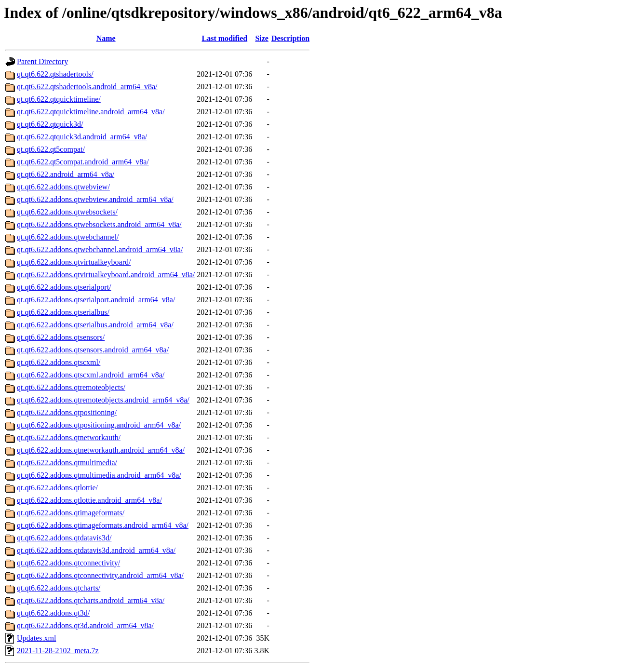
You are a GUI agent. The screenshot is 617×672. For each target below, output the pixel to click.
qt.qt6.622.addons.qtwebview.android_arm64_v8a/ (95, 199)
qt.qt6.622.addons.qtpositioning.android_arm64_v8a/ (99, 425)
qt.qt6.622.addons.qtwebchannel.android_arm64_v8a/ (100, 249)
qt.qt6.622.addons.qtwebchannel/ (68, 237)
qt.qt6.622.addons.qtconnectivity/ (68, 563)
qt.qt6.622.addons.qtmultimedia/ (67, 463)
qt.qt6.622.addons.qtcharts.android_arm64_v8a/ (91, 600)
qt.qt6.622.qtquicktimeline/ (59, 99)
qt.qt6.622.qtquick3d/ (50, 124)
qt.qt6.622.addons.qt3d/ (53, 613)
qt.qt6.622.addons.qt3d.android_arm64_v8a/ (85, 625)
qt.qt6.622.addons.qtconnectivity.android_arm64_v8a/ (100, 575)
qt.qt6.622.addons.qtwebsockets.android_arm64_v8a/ (99, 224)
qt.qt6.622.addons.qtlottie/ (57, 488)
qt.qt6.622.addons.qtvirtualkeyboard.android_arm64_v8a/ (106, 275)
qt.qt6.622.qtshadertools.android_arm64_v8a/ (87, 87)
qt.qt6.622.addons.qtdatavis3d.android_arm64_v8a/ (96, 550)
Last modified (224, 38)
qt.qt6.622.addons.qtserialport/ (64, 287)
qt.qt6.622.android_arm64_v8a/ (66, 174)
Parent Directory (42, 61)
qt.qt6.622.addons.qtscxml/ (59, 362)
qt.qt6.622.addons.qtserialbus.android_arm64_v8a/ (95, 325)
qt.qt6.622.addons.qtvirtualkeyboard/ (74, 262)
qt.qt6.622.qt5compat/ (51, 149)
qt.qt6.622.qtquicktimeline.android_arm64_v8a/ (91, 112)
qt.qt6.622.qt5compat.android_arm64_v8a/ (83, 162)
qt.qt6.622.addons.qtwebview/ (63, 187)
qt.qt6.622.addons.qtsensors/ (61, 337)
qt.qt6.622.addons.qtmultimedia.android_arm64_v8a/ (99, 475)
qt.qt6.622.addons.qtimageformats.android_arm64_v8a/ (103, 525)
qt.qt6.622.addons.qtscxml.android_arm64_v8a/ (91, 375)
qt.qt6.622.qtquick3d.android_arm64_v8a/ (82, 137)
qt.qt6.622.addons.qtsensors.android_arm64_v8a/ (93, 350)
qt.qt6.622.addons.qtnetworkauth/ (69, 437)
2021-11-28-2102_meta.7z (58, 651)
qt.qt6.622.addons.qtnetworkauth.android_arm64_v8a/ (101, 450)
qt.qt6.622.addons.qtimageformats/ (71, 513)
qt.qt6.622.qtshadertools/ (55, 74)
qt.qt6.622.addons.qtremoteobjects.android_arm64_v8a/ (103, 400)
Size (262, 38)
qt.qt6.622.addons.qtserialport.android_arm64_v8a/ (96, 300)
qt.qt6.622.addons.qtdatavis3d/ (64, 538)
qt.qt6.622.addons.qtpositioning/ (67, 412)
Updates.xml (36, 638)
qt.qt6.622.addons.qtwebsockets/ (67, 212)
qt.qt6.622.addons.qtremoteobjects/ (71, 387)
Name (106, 38)
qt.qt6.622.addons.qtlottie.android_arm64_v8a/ (89, 500)
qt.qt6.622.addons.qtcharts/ (59, 588)
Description (290, 38)
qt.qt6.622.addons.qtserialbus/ (63, 312)
